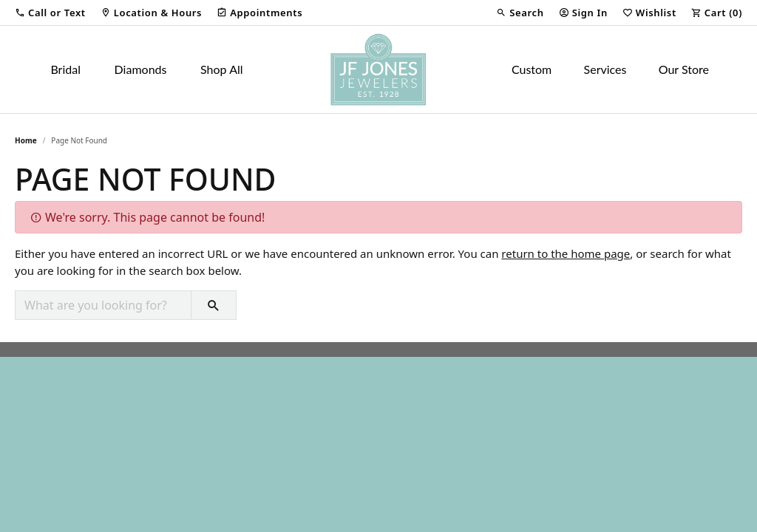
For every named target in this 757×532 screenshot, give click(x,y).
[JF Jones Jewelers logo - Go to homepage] (378, 69)
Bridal (65, 69)
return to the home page (566, 253)
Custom (532, 69)
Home (26, 140)
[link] (151, 13)
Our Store (684, 69)
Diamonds (141, 69)
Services (605, 69)
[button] (50, 13)
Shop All (221, 69)
